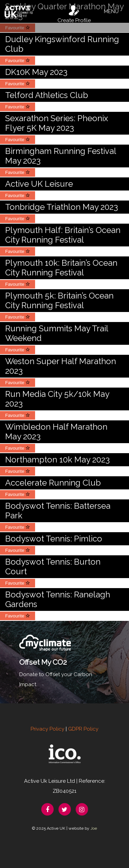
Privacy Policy (47, 729)
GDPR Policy (83, 729)
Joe (94, 828)
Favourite (18, 61)
